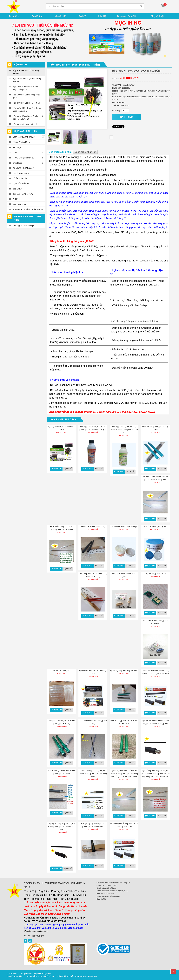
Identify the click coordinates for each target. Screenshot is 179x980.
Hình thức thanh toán (105, 894)
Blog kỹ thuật (158, 16)
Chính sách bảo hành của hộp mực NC (112, 891)
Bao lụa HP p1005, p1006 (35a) (93, 527)
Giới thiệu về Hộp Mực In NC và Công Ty (113, 883)
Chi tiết (69, 469)
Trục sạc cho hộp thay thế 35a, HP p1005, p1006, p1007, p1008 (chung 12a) (62, 827)
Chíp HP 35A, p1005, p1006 (155, 574)
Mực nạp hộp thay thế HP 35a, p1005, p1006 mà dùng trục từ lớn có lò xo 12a (124, 430)
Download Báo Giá (127, 16)
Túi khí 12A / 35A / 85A (62, 671)
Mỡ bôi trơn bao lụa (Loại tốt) (155, 527)
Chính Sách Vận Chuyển (106, 885)
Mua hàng (58, 469)
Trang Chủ (15, 16)
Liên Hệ (103, 16)
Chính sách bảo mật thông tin (108, 896)
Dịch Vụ (84, 16)
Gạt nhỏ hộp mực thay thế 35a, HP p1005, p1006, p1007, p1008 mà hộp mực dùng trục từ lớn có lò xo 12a (155, 774)
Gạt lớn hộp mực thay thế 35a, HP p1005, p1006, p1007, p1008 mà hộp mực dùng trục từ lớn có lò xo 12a (124, 774)
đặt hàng (127, 117)
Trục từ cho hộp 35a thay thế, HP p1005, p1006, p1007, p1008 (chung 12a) (93, 774)
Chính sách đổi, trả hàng (106, 888)
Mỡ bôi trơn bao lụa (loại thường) (124, 527)
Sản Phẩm (37, 16)
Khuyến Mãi (61, 16)
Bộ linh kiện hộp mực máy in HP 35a (124, 671)
